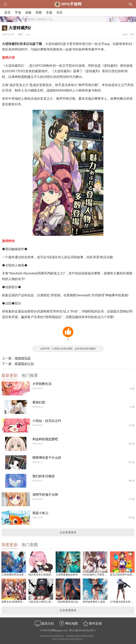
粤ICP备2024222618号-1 (83, 630)
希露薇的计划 (24, 364)
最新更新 (10, 376)
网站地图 (68, 623)
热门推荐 (30, 376)
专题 (49, 13)
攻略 (28, 13)
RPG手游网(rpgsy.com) (55, 630)
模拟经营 (42, 19)
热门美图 (30, 545)
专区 (59, 13)
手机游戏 (31, 19)
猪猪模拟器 (23, 358)
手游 (18, 13)
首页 (7, 13)
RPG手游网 (19, 19)
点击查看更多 (68, 532)
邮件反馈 (92, 623)
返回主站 (44, 623)
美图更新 (10, 545)
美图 (39, 13)
